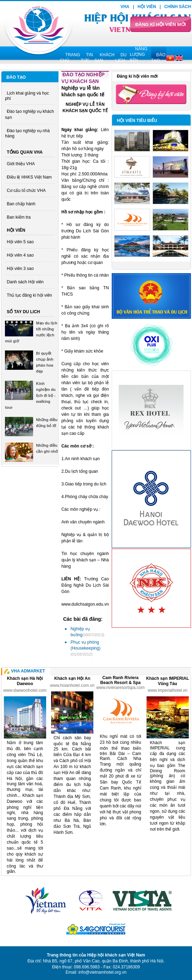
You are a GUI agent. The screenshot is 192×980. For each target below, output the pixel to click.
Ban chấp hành (21, 204)
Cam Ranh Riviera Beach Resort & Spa (121, 680)
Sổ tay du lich (23, 312)
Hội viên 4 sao (20, 255)
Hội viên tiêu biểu (137, 121)
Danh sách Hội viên (25, 282)
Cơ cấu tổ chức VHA (26, 191)
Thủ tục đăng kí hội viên (29, 295)
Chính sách (177, 7)
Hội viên (147, 7)
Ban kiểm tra (19, 217)
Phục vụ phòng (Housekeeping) (85, 648)
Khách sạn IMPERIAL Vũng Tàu (168, 681)
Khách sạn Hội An (72, 678)
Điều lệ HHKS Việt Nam (29, 177)
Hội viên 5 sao (20, 242)
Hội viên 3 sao (20, 269)
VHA (125, 7)
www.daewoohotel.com (25, 690)
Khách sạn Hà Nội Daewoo (25, 681)
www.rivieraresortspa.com (120, 688)
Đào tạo (16, 77)
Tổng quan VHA (25, 152)
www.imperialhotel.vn (168, 690)
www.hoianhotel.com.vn (72, 685)
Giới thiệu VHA (21, 164)
